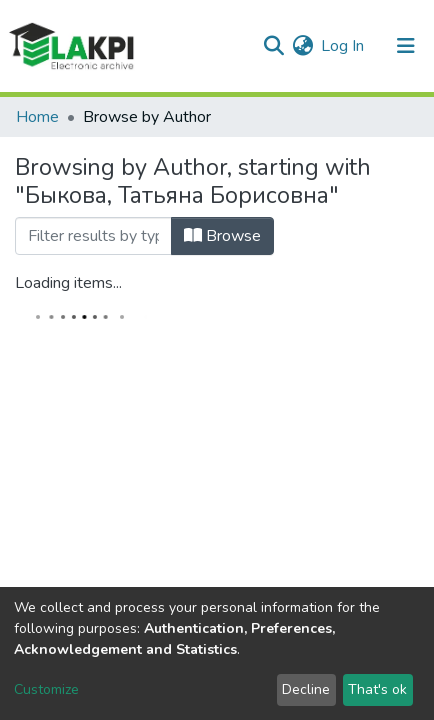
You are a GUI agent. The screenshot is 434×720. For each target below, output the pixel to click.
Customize (46, 689)
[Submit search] (273, 46)
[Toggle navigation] (406, 46)
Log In (343, 46)
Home (37, 117)
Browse (222, 236)
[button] (302, 46)
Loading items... (68, 283)
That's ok (377, 689)
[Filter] (93, 236)
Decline (306, 689)
